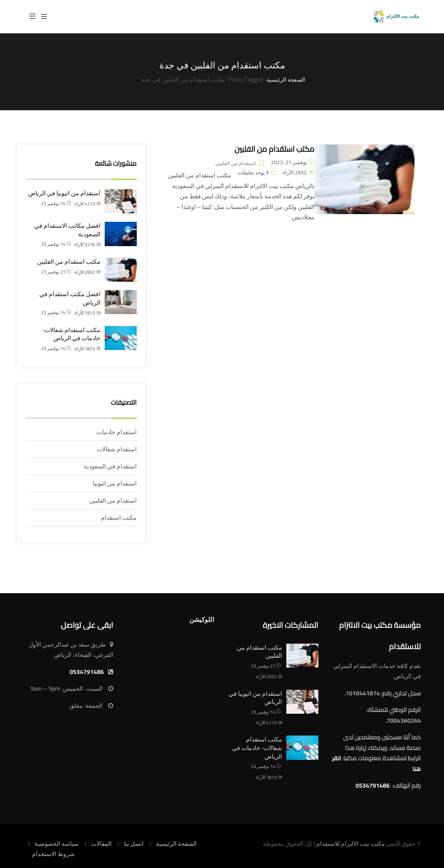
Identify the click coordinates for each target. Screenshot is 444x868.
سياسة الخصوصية (57, 844)
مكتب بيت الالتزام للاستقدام (351, 844)
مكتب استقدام (119, 518)
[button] (32, 17)
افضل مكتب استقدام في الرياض (70, 298)
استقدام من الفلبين (235, 163)
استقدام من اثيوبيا (115, 483)
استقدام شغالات (117, 449)
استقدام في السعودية (110, 466)
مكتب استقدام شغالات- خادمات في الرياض (72, 334)
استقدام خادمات (117, 432)
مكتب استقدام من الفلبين (275, 149)
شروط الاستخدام (53, 854)
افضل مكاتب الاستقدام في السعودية (67, 230)
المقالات (101, 844)
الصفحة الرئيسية (176, 844)
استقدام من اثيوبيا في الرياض (64, 193)
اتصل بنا (134, 844)
